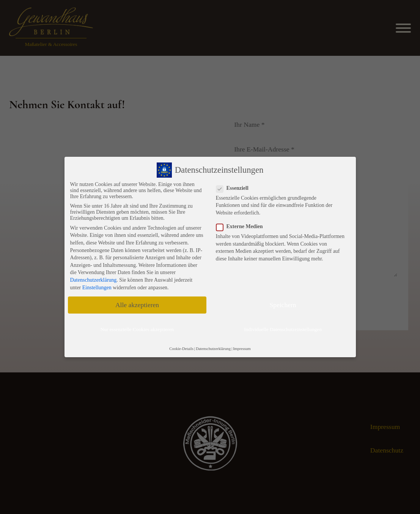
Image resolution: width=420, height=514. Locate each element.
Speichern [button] (283, 305)
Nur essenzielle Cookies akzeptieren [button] (137, 329)
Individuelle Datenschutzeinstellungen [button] (283, 329)
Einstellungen (97, 288)
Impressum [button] (242, 349)
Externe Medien (242, 227)
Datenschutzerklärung (94, 280)
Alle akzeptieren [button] (137, 305)
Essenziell (235, 188)
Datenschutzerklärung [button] (213, 349)
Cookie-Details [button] (181, 349)
